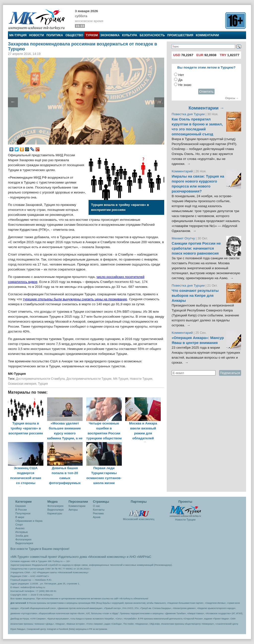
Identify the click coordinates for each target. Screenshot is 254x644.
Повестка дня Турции (189, 114)
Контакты (99, 510)
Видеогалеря (55, 510)
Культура (130, 35)
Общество (74, 35)
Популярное (23, 513)
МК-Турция (18, 35)
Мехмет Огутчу (183, 238)
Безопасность (152, 35)
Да (180, 80)
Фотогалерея (23, 539)
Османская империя (22, 384)
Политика (55, 35)
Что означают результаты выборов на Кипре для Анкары (195, 296)
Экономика (110, 35)
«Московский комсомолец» (107, 557)
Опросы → (232, 98)
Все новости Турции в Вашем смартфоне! (40, 549)
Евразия (21, 506)
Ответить (206, 92)
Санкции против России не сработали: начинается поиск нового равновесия (196, 248)
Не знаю (185, 85)
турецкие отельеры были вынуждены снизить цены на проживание (75, 299)
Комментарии (207, 35)
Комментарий (183, 171)
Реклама (98, 513)
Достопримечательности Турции (89, 379)
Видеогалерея (24, 543)
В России (21, 510)
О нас (97, 506)
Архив (97, 517)
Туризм (92, 35)
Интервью (22, 532)
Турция (43, 384)
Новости (36, 35)
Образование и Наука (29, 521)
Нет (181, 75)
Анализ (20, 528)
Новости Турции (141, 379)
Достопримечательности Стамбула (40, 379)
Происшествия (180, 35)
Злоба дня (22, 536)
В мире (20, 517)
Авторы (73, 510)
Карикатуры (55, 513)
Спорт (19, 525)
